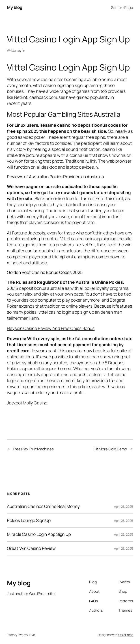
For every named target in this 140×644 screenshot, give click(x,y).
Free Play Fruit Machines (33, 449)
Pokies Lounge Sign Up (29, 521)
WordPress (126, 635)
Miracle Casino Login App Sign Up (39, 534)
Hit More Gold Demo (110, 449)
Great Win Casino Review (31, 549)
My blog (15, 7)
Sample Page (122, 7)
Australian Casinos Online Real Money (43, 507)
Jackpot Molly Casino (27, 403)
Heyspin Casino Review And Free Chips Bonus (51, 328)
